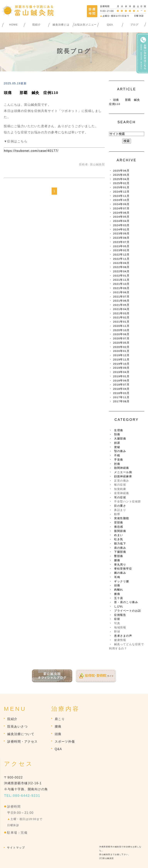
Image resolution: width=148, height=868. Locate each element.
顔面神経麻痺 (123, 476)
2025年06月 (121, 171)
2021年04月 (121, 309)
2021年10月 (121, 284)
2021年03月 (121, 313)
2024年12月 (121, 192)
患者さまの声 (123, 636)
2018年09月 (121, 381)
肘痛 (117, 464)
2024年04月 (121, 221)
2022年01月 (121, 276)
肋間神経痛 (122, 468)
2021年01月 (121, 322)
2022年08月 (121, 267)
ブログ (135, 25)
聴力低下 (120, 544)
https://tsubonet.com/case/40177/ (31, 151)
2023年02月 (121, 250)
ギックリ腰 (122, 581)
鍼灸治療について (21, 734)
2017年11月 (121, 397)
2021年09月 (121, 288)
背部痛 (119, 523)
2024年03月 (121, 225)
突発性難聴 (122, 518)
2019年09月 (121, 368)
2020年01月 (121, 351)
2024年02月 (121, 229)
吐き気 (119, 539)
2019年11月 (121, 360)
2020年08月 (121, 334)
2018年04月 (121, 389)
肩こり (60, 719)
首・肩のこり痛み (126, 602)
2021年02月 (121, 317)
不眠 (117, 455)
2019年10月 (121, 364)
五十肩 (119, 598)
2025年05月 (121, 175)
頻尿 (117, 443)
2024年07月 (121, 208)
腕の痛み (120, 573)
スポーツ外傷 (65, 742)
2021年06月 (121, 301)
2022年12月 (121, 255)
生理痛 (119, 430)
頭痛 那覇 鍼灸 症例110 (31, 93)
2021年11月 (121, 280)
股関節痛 (120, 531)
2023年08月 (121, 238)
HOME (13, 25)
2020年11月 (121, 326)
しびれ (119, 606)
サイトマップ (16, 848)
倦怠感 (119, 527)
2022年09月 (121, 263)
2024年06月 (121, 213)
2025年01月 (121, 187)
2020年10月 (121, 330)
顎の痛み (120, 451)
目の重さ (120, 506)
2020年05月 (121, 343)
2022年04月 (121, 271)
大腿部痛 (120, 439)
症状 (117, 619)
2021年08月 (121, 292)
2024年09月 (121, 204)
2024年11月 (121, 196)
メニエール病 (123, 472)
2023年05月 (121, 246)
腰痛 (117, 560)
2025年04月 (121, 179)
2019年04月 (121, 372)
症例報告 (120, 615)
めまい (119, 535)
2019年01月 (121, 376)
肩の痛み (120, 548)
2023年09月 (121, 234)
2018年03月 (121, 393)
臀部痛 (119, 556)
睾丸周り (120, 565)
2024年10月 (121, 200)
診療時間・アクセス (23, 742)
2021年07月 (121, 297)
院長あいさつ (17, 726)
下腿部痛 (120, 552)
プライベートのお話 (128, 611)
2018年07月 (121, 385)
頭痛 (117, 585)
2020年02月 (121, 347)
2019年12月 (121, 355)
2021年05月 (121, 305)
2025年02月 (121, 183)
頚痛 (117, 434)
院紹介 (37, 25)
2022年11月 (121, 259)
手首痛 (119, 460)
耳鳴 (117, 577)
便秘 (117, 447)
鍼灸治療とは (61, 25)
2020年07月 (121, 338)
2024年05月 (121, 217)
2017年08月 (121, 401)
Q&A (110, 25)
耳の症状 (120, 497)
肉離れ (119, 590)
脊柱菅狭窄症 (123, 569)
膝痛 (117, 594)
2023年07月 (121, 242)
